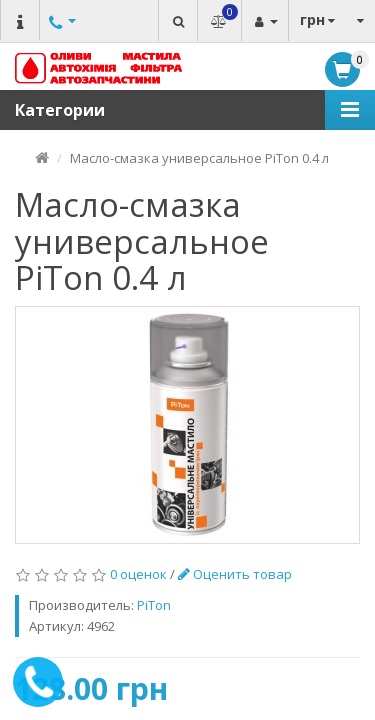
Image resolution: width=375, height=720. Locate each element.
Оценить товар (235, 574)
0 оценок (138, 574)
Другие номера (60, 42)
